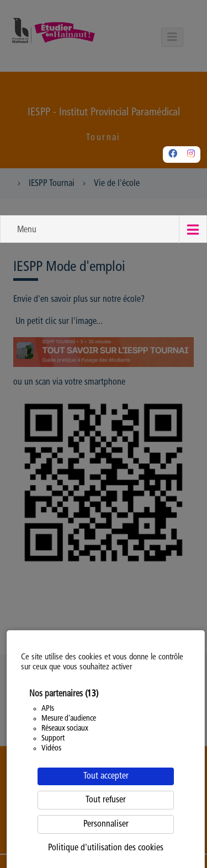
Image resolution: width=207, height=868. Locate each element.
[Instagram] (191, 155)
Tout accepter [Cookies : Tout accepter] (106, 776)
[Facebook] (173, 155)
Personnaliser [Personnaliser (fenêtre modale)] (106, 824)
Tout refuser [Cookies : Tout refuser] (106, 800)
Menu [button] (27, 230)
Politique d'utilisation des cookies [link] (106, 848)
